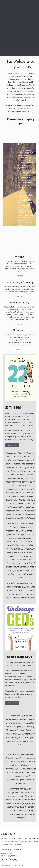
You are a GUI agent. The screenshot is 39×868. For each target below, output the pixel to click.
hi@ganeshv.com (6, 853)
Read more (20, 276)
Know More (12, 445)
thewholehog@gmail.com (9, 856)
